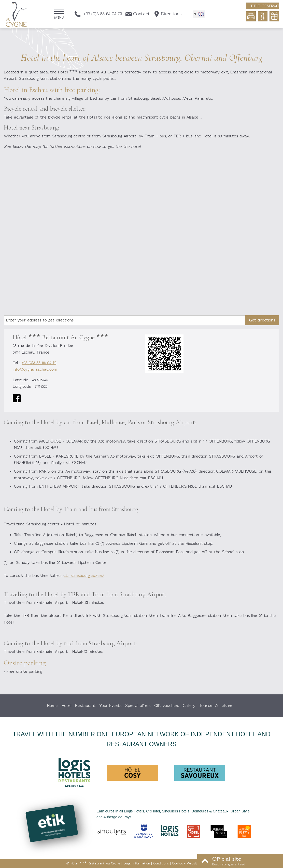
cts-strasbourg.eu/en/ (84, 576)
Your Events (110, 706)
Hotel (66, 706)
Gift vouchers (167, 706)
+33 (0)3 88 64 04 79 (39, 363)
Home (52, 706)
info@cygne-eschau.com (35, 369)
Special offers (138, 706)
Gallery (189, 706)
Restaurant (85, 706)
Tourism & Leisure (216, 706)
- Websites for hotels (194, 863)
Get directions (262, 320)
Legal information (137, 863)
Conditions (161, 863)
